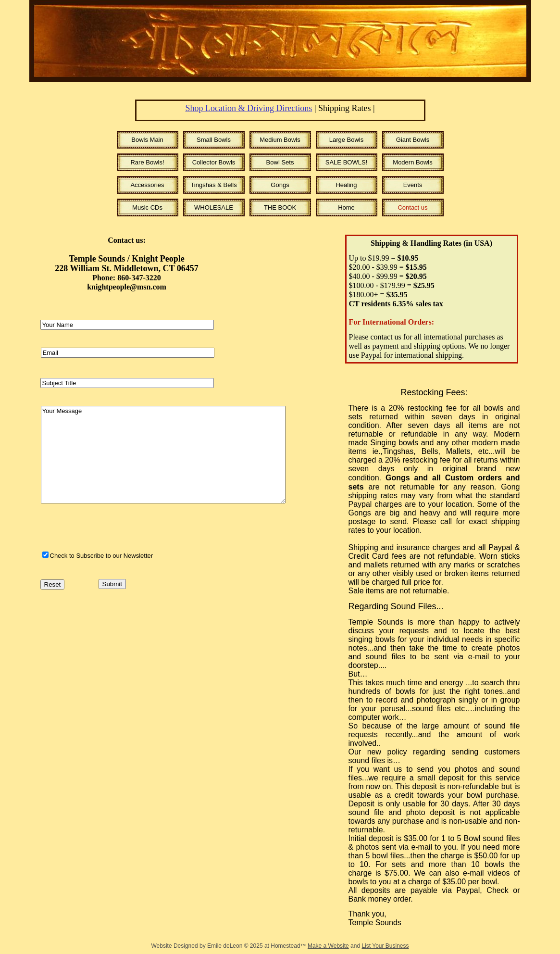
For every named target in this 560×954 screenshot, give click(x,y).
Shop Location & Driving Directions (249, 108)
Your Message (163, 455)
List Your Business (385, 946)
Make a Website (328, 946)
